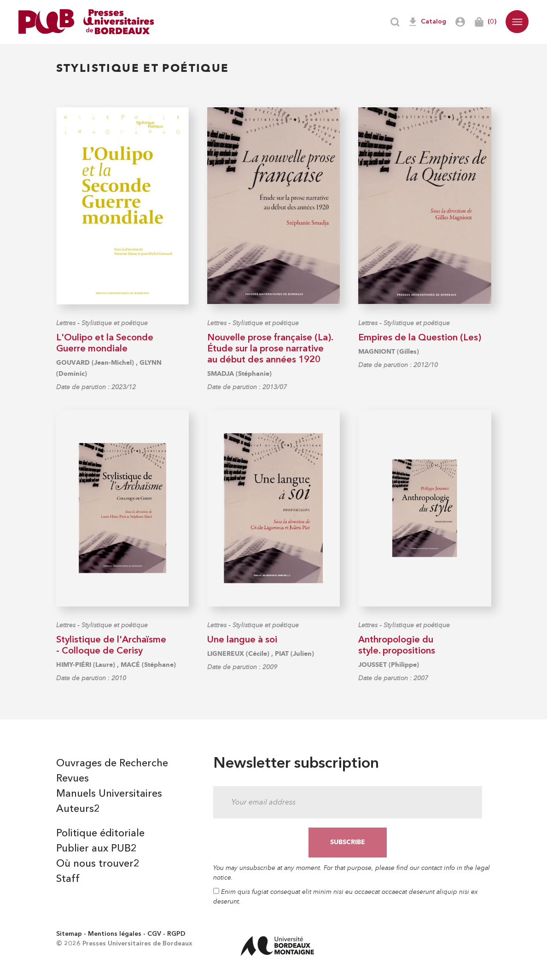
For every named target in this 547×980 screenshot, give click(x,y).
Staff (68, 879)
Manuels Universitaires (109, 794)
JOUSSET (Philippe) (389, 665)
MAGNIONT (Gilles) (389, 352)
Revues (73, 779)
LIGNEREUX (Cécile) (238, 654)
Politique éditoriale (100, 834)
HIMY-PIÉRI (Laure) (86, 665)
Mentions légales (115, 934)
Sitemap (69, 934)
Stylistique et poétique (115, 323)
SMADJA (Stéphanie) (239, 374)
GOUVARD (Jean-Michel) (95, 363)
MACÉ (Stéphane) (148, 665)
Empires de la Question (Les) (420, 338)
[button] (517, 22)
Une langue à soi (242, 640)
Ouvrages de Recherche (112, 764)
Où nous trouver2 (98, 864)
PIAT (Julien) (294, 654)
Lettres (66, 323)
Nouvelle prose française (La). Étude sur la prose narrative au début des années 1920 (270, 349)
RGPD (176, 934)
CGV (154, 934)
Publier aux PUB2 (96, 849)
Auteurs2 (78, 809)
